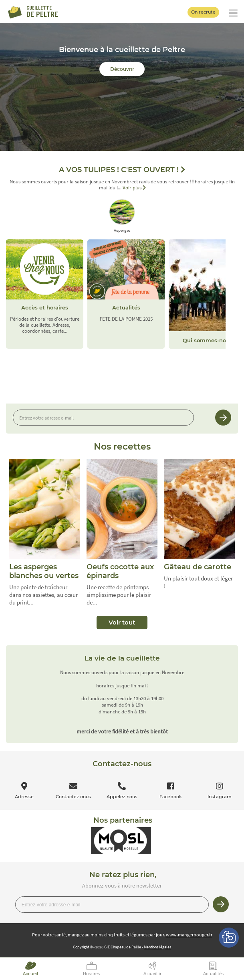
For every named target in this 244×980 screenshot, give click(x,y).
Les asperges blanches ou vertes (44, 571)
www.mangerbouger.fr (189, 935)
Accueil (30, 974)
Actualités (213, 974)
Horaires (91, 974)
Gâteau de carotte (198, 567)
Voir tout (122, 622)
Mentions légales (157, 947)
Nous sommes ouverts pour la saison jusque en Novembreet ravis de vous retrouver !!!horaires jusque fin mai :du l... (122, 185)
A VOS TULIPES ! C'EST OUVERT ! (122, 170)
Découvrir (122, 69)
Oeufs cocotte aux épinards (120, 571)
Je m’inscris (223, 418)
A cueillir (152, 974)
